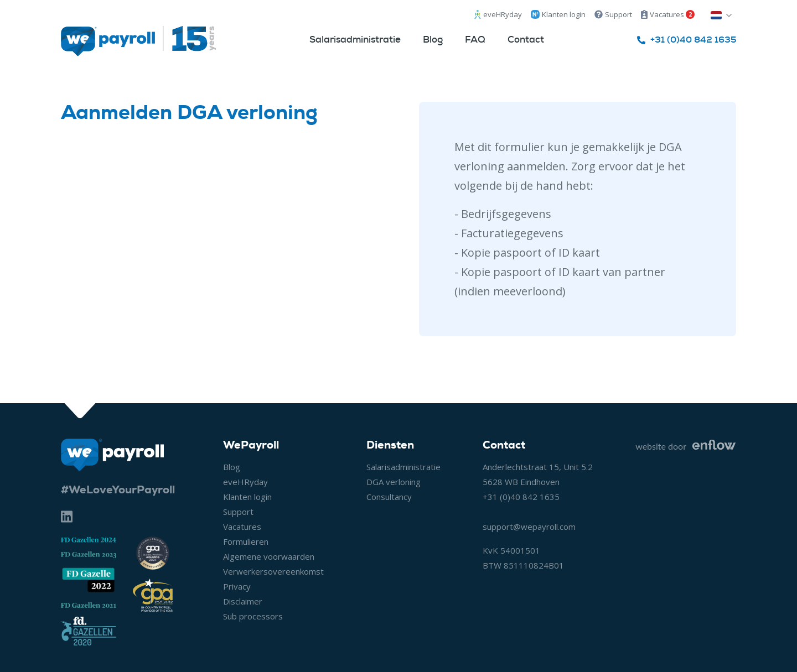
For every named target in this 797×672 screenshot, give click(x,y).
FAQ (475, 39)
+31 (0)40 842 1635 (521, 497)
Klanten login (558, 14)
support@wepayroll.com (529, 527)
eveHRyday (498, 14)
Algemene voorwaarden (269, 556)
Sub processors (253, 616)
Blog (433, 39)
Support (613, 14)
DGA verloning (394, 482)
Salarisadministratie (355, 39)
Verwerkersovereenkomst (273, 571)
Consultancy (389, 497)
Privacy (237, 586)
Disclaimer (243, 601)
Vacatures (668, 14)
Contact (526, 39)
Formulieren (246, 541)
